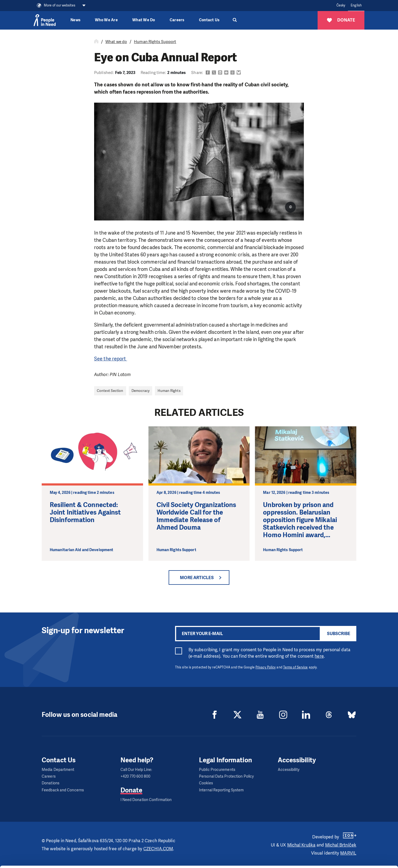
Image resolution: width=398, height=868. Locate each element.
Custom (353, 843)
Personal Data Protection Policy (226, 776)
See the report (111, 359)
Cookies (206, 783)
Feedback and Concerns (63, 790)
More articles (197, 578)
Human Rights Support (155, 42)
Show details (83, 861)
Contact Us (209, 20)
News (75, 20)
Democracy (141, 391)
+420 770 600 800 (136, 776)
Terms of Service (296, 667)
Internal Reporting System (221, 790)
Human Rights (169, 391)
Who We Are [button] (106, 20)
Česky (341, 5)
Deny (353, 857)
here (319, 656)
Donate (132, 790)
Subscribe (339, 634)
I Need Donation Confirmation (146, 800)
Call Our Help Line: (136, 770)
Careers (177, 20)
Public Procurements (217, 770)
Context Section (110, 391)
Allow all (353, 830)
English (356, 5)
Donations (51, 783)
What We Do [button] (144, 20)
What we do (116, 42)
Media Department (58, 770)
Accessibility (289, 770)
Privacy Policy (266, 667)
